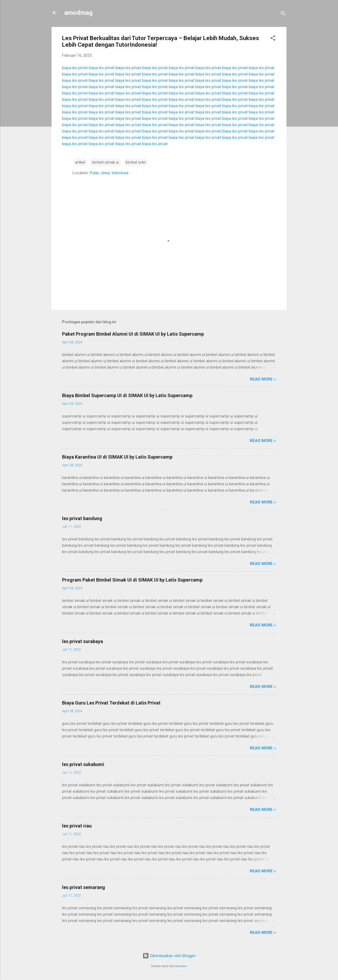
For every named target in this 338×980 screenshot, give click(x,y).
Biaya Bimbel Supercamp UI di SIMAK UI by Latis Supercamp (127, 395)
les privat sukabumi (83, 764)
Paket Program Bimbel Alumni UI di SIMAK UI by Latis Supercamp (133, 334)
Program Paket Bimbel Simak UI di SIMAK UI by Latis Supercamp (132, 580)
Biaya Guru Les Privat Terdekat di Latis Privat (111, 703)
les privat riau (77, 826)
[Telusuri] (283, 14)
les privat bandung (82, 518)
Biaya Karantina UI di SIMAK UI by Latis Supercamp (117, 457)
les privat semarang (84, 887)
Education (181, 966)
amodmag (78, 13)
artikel (80, 162)
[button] (273, 39)
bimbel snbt (136, 162)
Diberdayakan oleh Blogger (169, 956)
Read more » (263, 379)
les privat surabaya (83, 641)
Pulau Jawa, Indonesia (109, 173)
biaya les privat (75, 68)
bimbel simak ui (105, 162)
